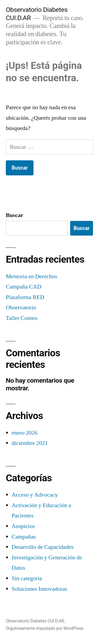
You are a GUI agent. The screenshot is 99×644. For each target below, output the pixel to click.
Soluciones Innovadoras (39, 589)
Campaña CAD (24, 287)
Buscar (15, 215)
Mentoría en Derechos (31, 276)
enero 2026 (25, 433)
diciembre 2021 (30, 443)
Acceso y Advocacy (35, 495)
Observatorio (21, 307)
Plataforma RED (25, 297)
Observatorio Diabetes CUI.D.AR (35, 621)
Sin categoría (27, 578)
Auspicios (23, 526)
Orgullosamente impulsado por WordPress (45, 628)
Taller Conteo (22, 318)
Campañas (24, 537)
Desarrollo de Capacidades (43, 547)
